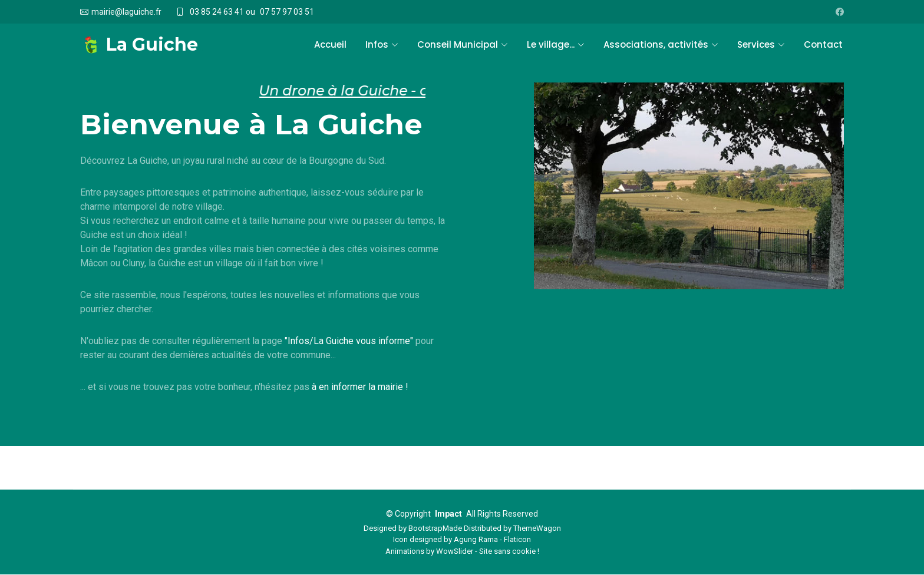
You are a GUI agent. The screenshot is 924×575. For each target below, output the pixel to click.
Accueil (330, 44)
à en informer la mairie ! (360, 387)
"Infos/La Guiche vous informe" (349, 341)
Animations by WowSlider (429, 551)
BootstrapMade (435, 528)
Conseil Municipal (463, 44)
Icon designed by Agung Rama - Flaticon (462, 540)
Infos (382, 44)
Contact (823, 44)
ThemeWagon (537, 528)
